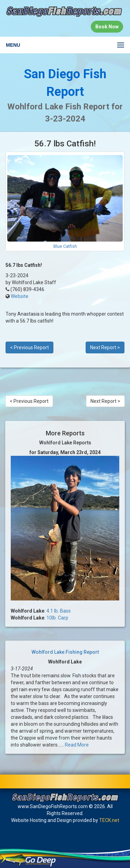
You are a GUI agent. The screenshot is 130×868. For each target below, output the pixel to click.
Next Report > (105, 347)
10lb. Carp (57, 618)
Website (20, 296)
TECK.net (109, 820)
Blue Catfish (65, 246)
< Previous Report (29, 347)
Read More (77, 745)
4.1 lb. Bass (59, 611)
